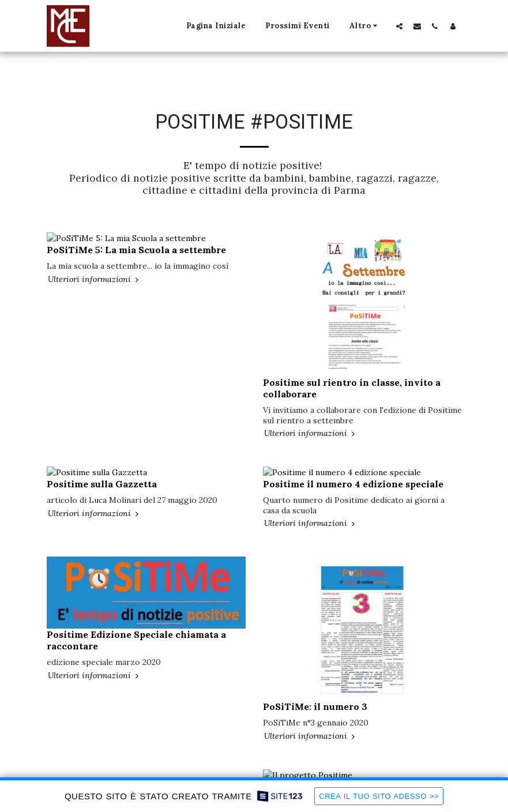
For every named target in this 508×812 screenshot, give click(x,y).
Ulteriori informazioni (95, 268)
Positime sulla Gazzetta (102, 473)
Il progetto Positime (310, 765)
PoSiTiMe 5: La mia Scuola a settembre (136, 239)
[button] (399, 26)
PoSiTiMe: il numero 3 (315, 696)
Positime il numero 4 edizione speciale (353, 473)
